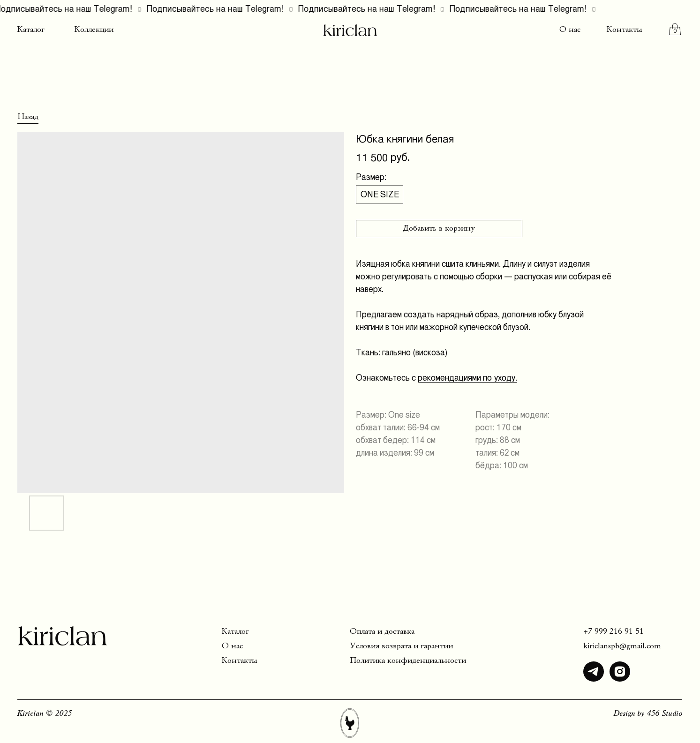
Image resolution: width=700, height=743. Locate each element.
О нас (570, 30)
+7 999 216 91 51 (613, 632)
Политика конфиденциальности (408, 661)
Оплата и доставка (382, 632)
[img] (594, 672)
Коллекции (94, 30)
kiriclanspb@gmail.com (622, 646)
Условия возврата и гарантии (401, 646)
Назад (28, 117)
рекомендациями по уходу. (467, 378)
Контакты (625, 30)
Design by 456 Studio (648, 714)
